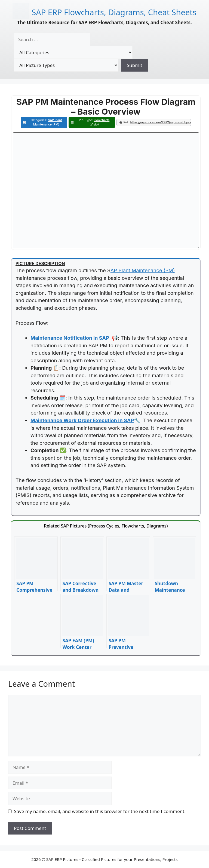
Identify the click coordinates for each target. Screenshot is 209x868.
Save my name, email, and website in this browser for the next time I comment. (100, 811)
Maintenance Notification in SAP (70, 338)
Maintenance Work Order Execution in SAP (82, 420)
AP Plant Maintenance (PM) (143, 270)
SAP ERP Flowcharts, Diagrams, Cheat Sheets (114, 12)
